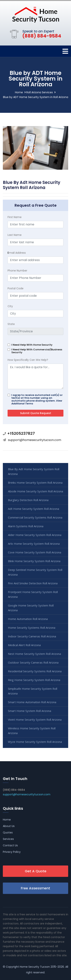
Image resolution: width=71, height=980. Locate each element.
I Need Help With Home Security (32, 345)
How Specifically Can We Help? (28, 360)
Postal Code (16, 288)
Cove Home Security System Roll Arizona (35, 552)
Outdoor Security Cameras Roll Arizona (33, 662)
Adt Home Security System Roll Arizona (34, 509)
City (10, 306)
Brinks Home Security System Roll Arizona (35, 483)
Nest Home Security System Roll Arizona (34, 654)
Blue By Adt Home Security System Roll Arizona (34, 471)
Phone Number (17, 271)
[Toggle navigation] (65, 51)
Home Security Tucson (35, 967)
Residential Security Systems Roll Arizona (35, 671)
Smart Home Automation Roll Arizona (32, 702)
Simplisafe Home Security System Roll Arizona (33, 691)
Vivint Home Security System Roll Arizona (35, 720)
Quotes (8, 832)
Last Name (15, 235)
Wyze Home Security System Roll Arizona (35, 742)
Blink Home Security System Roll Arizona (34, 561)
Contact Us (10, 845)
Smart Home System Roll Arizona (30, 711)
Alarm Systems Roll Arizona (26, 526)
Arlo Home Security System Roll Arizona (34, 544)
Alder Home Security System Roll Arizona (35, 535)
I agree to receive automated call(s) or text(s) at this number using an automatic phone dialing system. (37, 399)
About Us (9, 826)
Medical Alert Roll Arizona (24, 645)
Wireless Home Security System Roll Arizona (32, 731)
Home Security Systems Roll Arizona (32, 628)
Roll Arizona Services (40, 92)
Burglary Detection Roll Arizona (28, 500)
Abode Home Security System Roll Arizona (35, 491)
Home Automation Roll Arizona (28, 619)
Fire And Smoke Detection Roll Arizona (33, 583)
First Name (15, 217)
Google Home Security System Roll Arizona (31, 608)
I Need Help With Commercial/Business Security (37, 351)
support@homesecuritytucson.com (35, 440)
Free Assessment (35, 888)
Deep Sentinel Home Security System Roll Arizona (35, 572)
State (11, 324)
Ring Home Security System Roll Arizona (34, 680)
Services (8, 839)
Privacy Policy (12, 852)
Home (19, 92)
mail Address (17, 253)
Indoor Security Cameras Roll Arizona (32, 636)
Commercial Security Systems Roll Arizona (35, 517)
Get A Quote (36, 871)
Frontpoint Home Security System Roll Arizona (33, 594)
